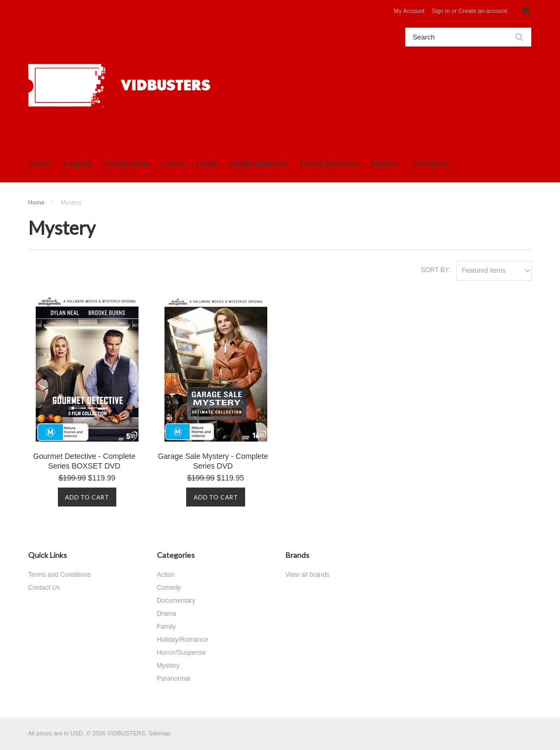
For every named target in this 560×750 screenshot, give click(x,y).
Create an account (483, 11)
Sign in (441, 11)
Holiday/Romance (259, 163)
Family (207, 163)
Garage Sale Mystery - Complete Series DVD (213, 461)
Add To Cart (87, 497)
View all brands (308, 575)
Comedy (77, 163)
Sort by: (436, 270)
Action (39, 163)
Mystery (385, 163)
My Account (409, 11)
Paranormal (431, 163)
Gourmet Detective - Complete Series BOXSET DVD (84, 461)
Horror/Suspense (330, 163)
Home (37, 202)
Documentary (127, 163)
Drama (173, 163)
